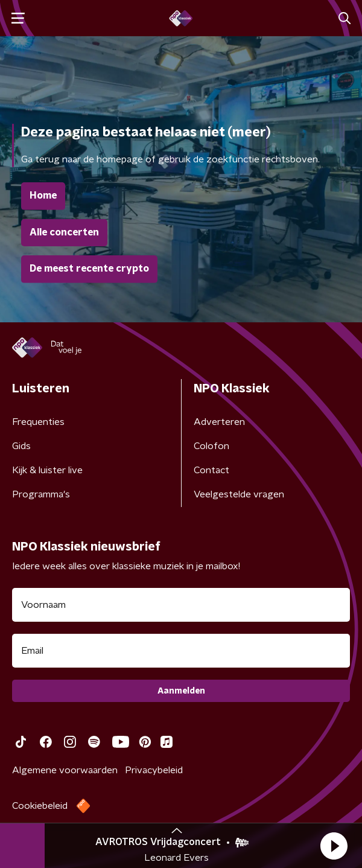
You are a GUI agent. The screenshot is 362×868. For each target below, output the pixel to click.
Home (43, 196)
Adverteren (219, 422)
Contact (211, 470)
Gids (21, 446)
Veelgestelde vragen (239, 494)
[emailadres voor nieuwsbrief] (181, 651)
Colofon (211, 446)
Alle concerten (64, 232)
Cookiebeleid (40, 806)
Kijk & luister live (47, 470)
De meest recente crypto (89, 269)
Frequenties (38, 422)
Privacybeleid (154, 770)
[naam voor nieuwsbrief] (181, 605)
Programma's (41, 494)
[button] (334, 846)
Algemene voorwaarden (65, 770)
